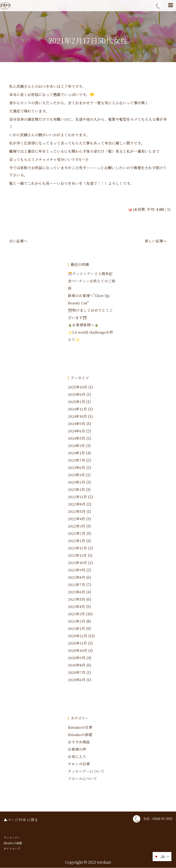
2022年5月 (77, 512)
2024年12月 (78, 409)
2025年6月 (77, 395)
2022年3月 (77, 526)
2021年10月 (77, 563)
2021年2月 (77, 621)
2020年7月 (77, 673)
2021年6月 (77, 592)
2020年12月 (78, 636)
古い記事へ (18, 241)
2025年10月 (78, 387)
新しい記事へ (156, 241)
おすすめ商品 (79, 742)
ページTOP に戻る (23, 820)
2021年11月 (77, 556)
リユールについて (82, 779)
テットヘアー (12, 838)
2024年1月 (77, 453)
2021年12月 (77, 548)
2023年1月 (76, 490)
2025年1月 (77, 402)
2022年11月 (77, 497)
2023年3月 (76, 475)
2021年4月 (77, 607)
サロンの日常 (79, 764)
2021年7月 (77, 585)
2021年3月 (76, 614)
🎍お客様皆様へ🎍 (83, 325)
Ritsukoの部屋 (80, 735)
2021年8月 (77, 577)
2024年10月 (78, 417)
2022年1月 (77, 541)
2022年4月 (77, 519)
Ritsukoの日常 (80, 727)
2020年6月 (77, 680)
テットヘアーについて (86, 771)
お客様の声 (77, 749)
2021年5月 (77, 599)
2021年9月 (77, 570)
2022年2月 (77, 534)
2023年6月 (77, 468)
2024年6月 (77, 431)
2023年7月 (77, 460)
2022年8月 (77, 504)
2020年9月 (77, 658)
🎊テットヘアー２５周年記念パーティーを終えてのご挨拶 (92, 281)
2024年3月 (77, 446)
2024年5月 (77, 438)
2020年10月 (78, 651)
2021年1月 (76, 629)
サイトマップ (12, 849)
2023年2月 (77, 482)
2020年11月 (77, 643)
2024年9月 (77, 424)
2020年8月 (77, 665)
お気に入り (77, 757)
